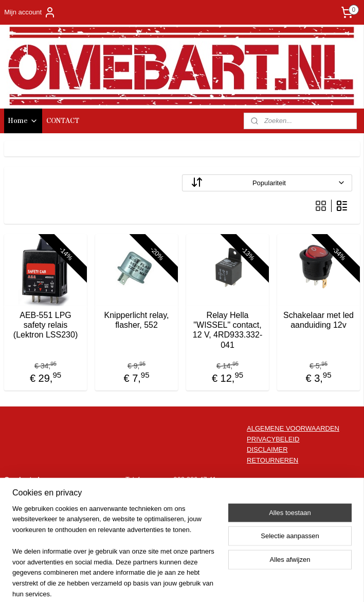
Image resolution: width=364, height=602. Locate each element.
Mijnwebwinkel (279, 583)
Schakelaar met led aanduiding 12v (318, 320)
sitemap (147, 583)
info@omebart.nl (198, 490)
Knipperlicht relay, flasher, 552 (137, 320)
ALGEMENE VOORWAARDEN (293, 428)
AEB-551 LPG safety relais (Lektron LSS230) (45, 325)
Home (23, 121)
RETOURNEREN (272, 460)
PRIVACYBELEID (273, 439)
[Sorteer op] (267, 183)
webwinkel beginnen (199, 583)
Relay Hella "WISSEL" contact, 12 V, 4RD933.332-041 (228, 330)
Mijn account (30, 12)
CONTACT (63, 121)
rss (165, 583)
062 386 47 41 (195, 479)
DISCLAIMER (267, 449)
